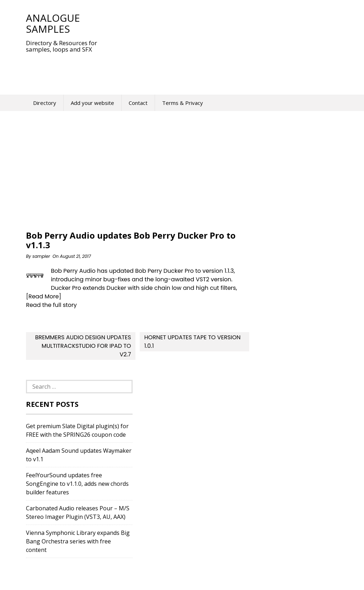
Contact (138, 103)
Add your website (92, 103)
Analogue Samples (53, 23)
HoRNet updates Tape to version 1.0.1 (192, 342)
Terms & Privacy (183, 103)
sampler (41, 256)
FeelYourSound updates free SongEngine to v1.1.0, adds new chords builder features (77, 484)
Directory (45, 103)
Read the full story (51, 305)
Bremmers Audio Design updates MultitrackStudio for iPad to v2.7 (83, 346)
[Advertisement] (155, 69)
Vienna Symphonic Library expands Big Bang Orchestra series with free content (78, 541)
